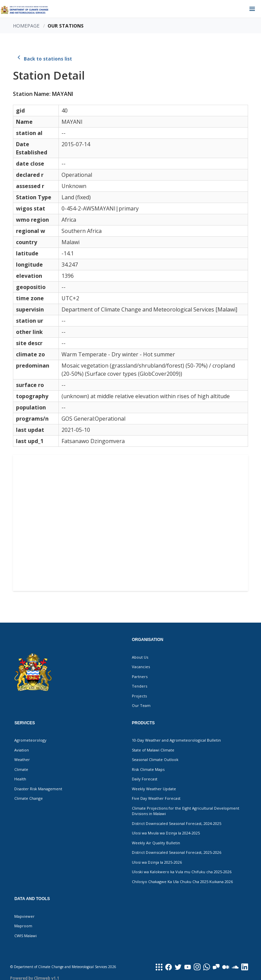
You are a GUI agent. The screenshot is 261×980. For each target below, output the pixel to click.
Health (20, 779)
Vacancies (141, 667)
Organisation (147, 640)
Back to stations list (44, 59)
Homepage (26, 26)
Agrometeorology (30, 740)
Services (24, 723)
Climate (21, 769)
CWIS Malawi (25, 936)
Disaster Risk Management (38, 789)
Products (143, 723)
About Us (140, 657)
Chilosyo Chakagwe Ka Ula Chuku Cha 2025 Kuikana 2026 (182, 882)
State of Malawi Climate (153, 750)
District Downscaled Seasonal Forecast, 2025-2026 (177, 852)
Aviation (22, 750)
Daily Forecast (145, 779)
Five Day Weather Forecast (156, 798)
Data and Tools (32, 899)
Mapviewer (24, 916)
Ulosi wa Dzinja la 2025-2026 (157, 862)
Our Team (141, 705)
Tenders (140, 686)
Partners (140, 677)
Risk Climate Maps (148, 769)
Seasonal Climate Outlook (155, 759)
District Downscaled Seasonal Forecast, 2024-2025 (177, 823)
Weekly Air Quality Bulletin (156, 843)
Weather (22, 759)
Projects (139, 696)
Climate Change (29, 798)
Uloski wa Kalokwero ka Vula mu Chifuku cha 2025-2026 (182, 872)
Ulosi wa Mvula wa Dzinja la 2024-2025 (166, 833)
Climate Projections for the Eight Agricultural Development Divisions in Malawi (186, 811)
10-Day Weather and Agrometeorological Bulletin (176, 740)
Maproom (23, 926)
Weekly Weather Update (154, 789)
